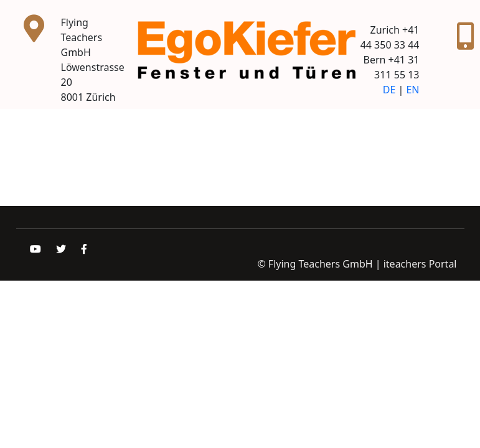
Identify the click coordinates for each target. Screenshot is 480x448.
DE (389, 90)
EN (412, 90)
